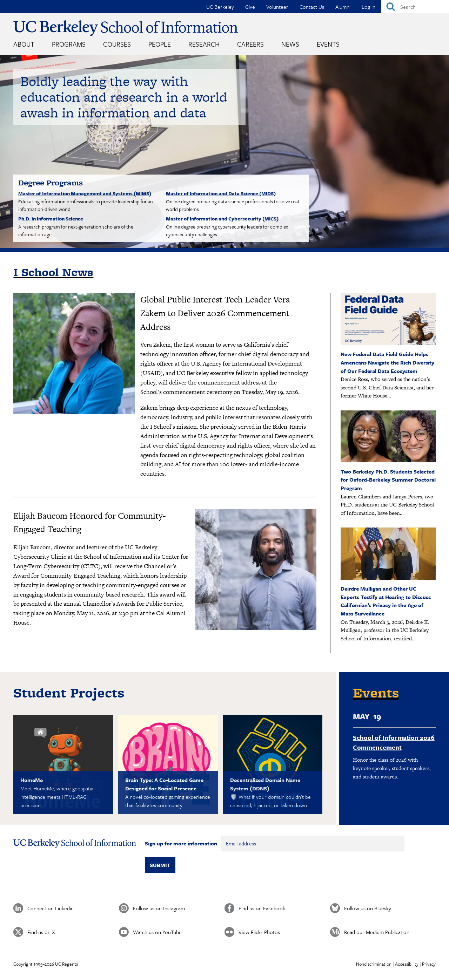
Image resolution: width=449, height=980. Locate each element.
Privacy (429, 964)
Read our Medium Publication (377, 932)
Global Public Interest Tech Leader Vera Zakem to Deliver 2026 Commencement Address (215, 313)
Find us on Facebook (262, 908)
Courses (117, 44)
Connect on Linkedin (51, 908)
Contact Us (312, 7)
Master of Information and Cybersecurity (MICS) (222, 219)
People (160, 44)
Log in (368, 7)
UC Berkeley (220, 7)
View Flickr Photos (259, 932)
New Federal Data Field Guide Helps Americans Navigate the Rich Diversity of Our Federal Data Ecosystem (387, 362)
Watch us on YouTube (157, 932)
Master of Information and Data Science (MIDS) (221, 193)
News (290, 44)
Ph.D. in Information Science (51, 219)
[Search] (415, 7)
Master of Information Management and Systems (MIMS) (85, 193)
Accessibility (407, 964)
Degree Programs (51, 183)
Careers (250, 44)
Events (328, 44)
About (24, 44)
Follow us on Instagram (159, 908)
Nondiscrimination (374, 964)
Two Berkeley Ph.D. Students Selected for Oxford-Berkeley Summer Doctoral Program (388, 480)
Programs (69, 44)
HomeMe (32, 780)
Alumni (343, 7)
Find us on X (41, 932)
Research (204, 44)
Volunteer (277, 7)
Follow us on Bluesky (368, 908)
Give (250, 7)
